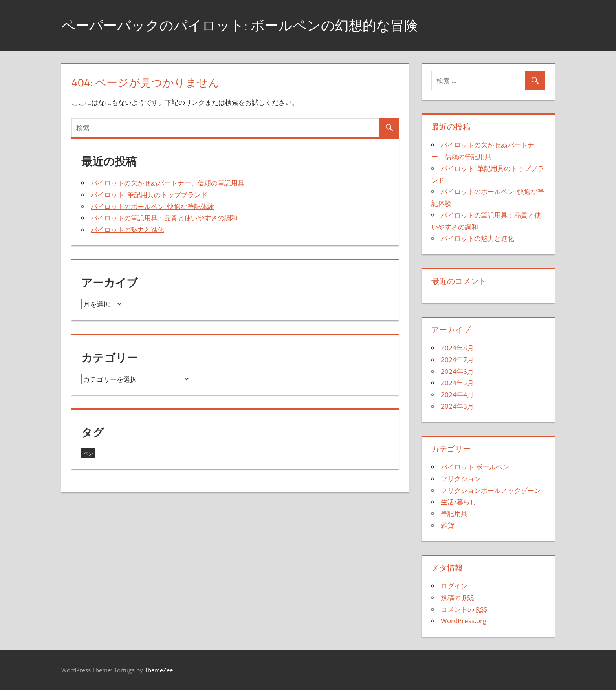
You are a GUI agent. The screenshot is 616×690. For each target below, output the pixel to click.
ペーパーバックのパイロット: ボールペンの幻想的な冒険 (245, 25)
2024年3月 (457, 406)
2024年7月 (457, 360)
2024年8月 (457, 348)
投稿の (457, 598)
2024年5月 (457, 383)
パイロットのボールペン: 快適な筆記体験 (152, 206)
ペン (88, 453)
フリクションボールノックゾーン (491, 490)
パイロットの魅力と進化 (127, 230)
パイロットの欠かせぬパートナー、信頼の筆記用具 (168, 183)
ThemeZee (159, 670)
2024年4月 (457, 394)
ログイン (454, 586)
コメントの (464, 609)
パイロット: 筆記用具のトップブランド (149, 195)
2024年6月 (457, 371)
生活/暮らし (459, 502)
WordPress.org (464, 621)
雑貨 (447, 525)
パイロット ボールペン (475, 467)
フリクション (461, 479)
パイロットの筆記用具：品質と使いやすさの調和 (164, 218)
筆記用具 (454, 513)
